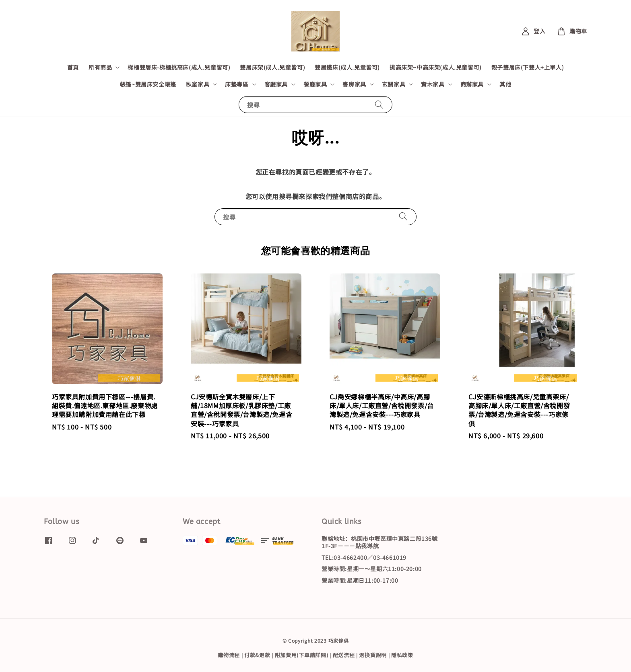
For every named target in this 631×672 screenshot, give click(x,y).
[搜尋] (379, 104)
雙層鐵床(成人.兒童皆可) (347, 67)
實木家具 (433, 84)
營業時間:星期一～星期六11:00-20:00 (372, 569)
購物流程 (229, 655)
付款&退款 (257, 655)
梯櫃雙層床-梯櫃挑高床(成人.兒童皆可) (179, 67)
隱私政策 (402, 655)
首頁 (73, 67)
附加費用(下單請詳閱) (302, 655)
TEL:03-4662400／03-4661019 (364, 557)
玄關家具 (394, 84)
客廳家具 (276, 84)
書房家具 (354, 84)
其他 (505, 84)
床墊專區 (237, 84)
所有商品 (100, 67)
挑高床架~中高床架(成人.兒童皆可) (436, 67)
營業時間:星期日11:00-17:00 (360, 580)
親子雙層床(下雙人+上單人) (528, 67)
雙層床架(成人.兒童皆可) (272, 67)
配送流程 (344, 655)
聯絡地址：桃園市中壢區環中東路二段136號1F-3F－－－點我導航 (380, 542)
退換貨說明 (373, 655)
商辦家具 (472, 84)
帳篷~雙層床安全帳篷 (148, 84)
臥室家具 (198, 84)
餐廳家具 (315, 84)
